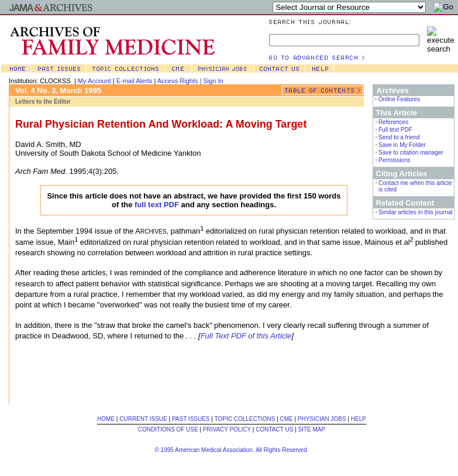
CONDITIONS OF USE (168, 429)
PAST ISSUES (191, 419)
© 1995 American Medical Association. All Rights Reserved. (231, 450)
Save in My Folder (402, 145)
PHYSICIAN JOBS (322, 419)
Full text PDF (395, 130)
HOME (106, 419)
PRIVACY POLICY (227, 429)
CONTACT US (274, 429)
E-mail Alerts (135, 81)
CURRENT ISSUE (143, 419)
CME (286, 419)
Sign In (213, 81)
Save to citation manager (411, 153)
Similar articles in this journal (416, 212)
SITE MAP (311, 429)
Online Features (399, 99)
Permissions (394, 160)
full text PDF (157, 205)
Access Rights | (180, 81)
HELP (359, 419)
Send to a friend (399, 137)
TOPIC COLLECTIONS (245, 419)
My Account (94, 81)
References (393, 122)
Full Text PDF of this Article (246, 336)
